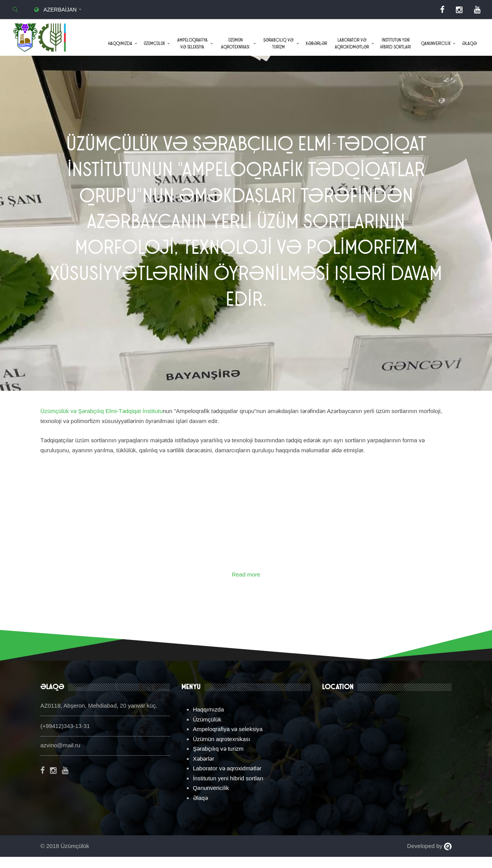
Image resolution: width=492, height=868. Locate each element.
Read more (246, 586)
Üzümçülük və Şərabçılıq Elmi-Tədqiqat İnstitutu (101, 422)
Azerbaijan (55, 10)
